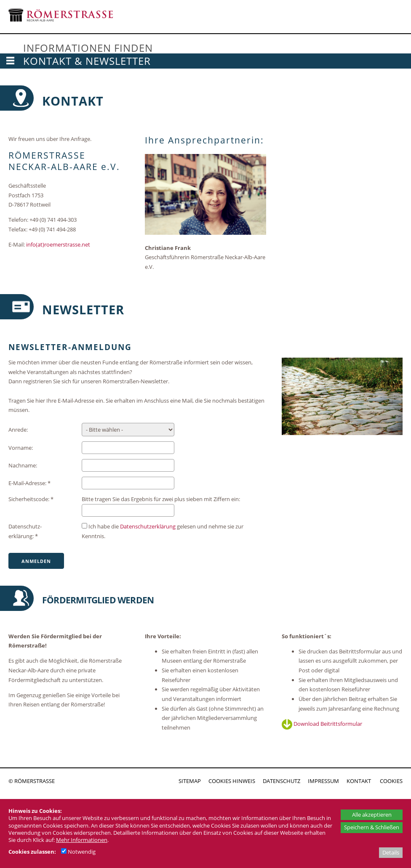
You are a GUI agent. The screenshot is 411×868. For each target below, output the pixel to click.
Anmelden (36, 561)
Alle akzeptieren (372, 815)
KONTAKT (359, 781)
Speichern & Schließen (372, 827)
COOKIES (391, 781)
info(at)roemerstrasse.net (58, 244)
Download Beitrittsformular (322, 724)
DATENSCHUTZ (282, 781)
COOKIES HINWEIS (232, 781)
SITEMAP (190, 781)
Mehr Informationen (82, 840)
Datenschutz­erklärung (148, 526)
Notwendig (78, 852)
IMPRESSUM (323, 781)
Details (391, 852)
